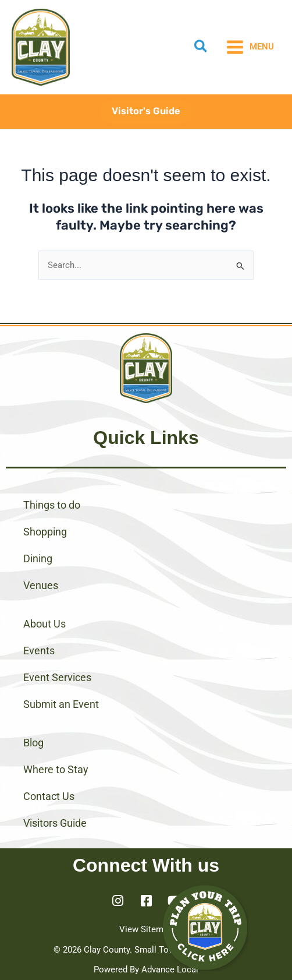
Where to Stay (56, 769)
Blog (33, 743)
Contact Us (49, 796)
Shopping (45, 532)
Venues (41, 585)
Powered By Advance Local (146, 970)
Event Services (57, 677)
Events (39, 651)
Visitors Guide (55, 823)
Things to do (52, 505)
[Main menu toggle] (250, 47)
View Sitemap (146, 929)
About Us (44, 624)
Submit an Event (61, 704)
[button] (201, 48)
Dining (38, 558)
